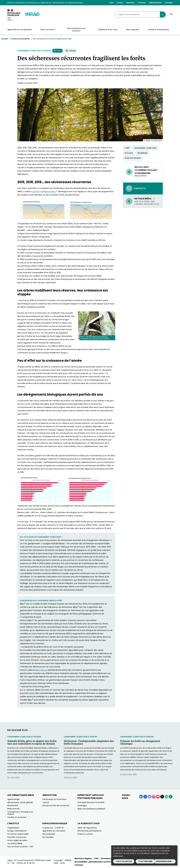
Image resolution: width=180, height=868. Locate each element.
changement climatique (145, 148)
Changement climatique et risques (34, 51)
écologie (129, 153)
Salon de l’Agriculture (87, 828)
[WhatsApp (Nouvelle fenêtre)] (166, 797)
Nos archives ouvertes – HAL (20, 847)
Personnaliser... (165, 861)
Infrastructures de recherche (56, 805)
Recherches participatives (90, 831)
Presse (120, 3)
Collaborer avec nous (108, 30)
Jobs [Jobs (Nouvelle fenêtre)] (111, 3)
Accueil (5, 39)
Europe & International (158, 30)
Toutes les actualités (20, 39)
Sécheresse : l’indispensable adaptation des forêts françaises (89, 742)
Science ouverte (85, 834)
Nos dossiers (48, 837)
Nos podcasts (49, 834)
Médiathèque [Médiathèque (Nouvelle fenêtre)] (155, 3)
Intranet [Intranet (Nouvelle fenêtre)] (142, 3)
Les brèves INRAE (15, 843)
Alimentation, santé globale (20, 802)
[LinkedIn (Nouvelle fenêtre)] (141, 797)
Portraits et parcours (17, 837)
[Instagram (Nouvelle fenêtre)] (154, 797)
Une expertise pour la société (91, 802)
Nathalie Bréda (145, 199)
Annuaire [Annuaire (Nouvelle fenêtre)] (130, 3)
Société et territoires (17, 817)
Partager (71, 51)
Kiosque (169, 3)
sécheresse (142, 153)
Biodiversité (13, 805)
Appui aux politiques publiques (91, 809)
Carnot (46, 802)
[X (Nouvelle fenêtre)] (162, 797)
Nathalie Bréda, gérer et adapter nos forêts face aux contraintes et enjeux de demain (32, 742)
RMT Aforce (41, 670)
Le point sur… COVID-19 (53, 828)
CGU (96, 858)
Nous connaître (48, 30)
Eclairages (82, 805)
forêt (127, 148)
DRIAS (31, 693)
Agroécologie (13, 799)
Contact (79, 865)
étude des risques (133, 158)
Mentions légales (83, 858)
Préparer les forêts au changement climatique (140, 742)
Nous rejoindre (133, 30)
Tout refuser (145, 861)
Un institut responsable (18, 834)
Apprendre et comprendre (20, 30)
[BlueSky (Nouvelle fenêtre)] (149, 797)
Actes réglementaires (17, 840)
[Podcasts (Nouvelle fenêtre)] (171, 797)
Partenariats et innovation (54, 799)
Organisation (13, 828)
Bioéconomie (13, 809)
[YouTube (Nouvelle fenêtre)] (158, 797)
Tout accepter (124, 861)
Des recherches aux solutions (76, 30)
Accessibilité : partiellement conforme (94, 862)
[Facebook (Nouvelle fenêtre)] (145, 797)
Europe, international (17, 831)
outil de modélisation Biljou (44, 192)
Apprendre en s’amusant (54, 831)
